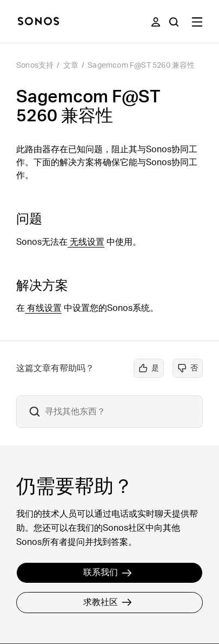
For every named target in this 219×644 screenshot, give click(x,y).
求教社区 (108, 602)
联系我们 (108, 573)
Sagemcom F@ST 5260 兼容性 (141, 66)
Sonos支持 (35, 66)
